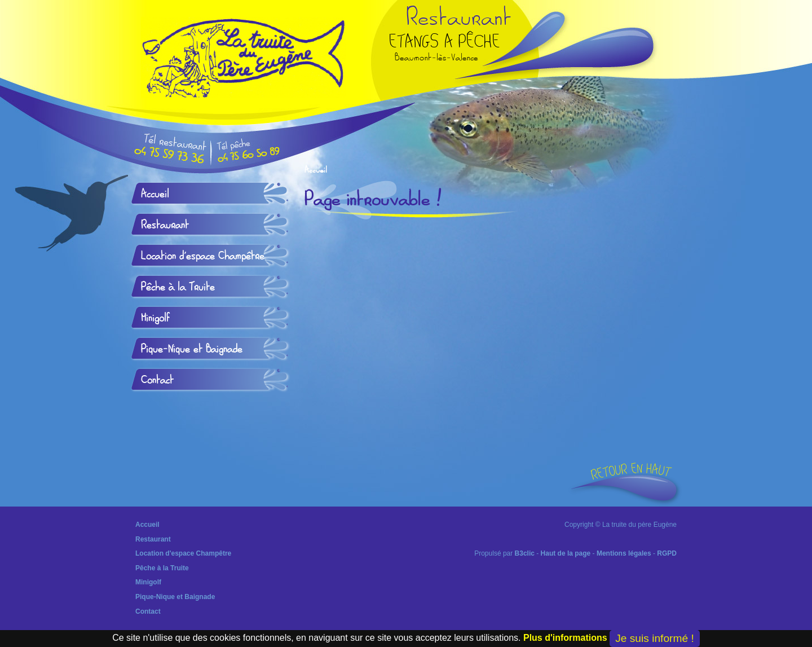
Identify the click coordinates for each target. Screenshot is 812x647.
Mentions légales (624, 553)
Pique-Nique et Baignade (192, 349)
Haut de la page (566, 553)
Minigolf (155, 318)
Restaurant (165, 225)
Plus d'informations (565, 638)
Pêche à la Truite (178, 287)
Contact (157, 380)
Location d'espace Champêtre (203, 256)
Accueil (316, 170)
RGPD (667, 553)
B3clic (525, 553)
